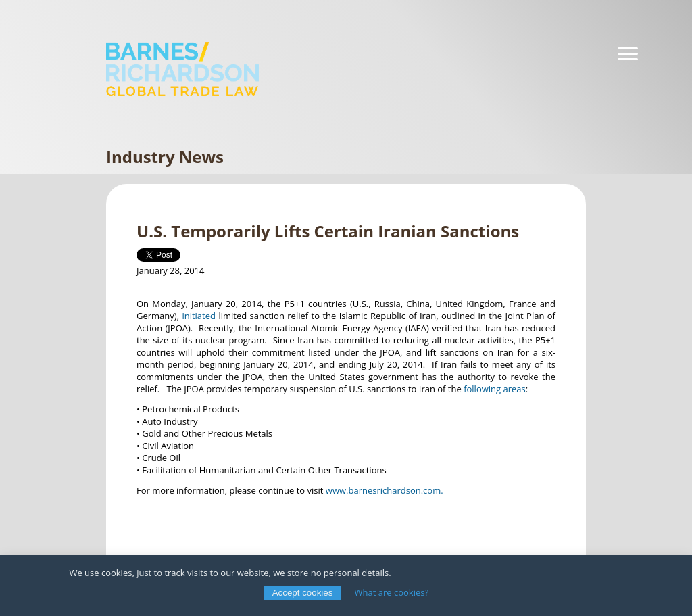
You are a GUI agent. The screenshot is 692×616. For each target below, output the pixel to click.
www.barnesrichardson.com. (385, 490)
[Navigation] (628, 54)
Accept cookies (303, 593)
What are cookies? (392, 592)
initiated (199, 316)
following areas (495, 389)
